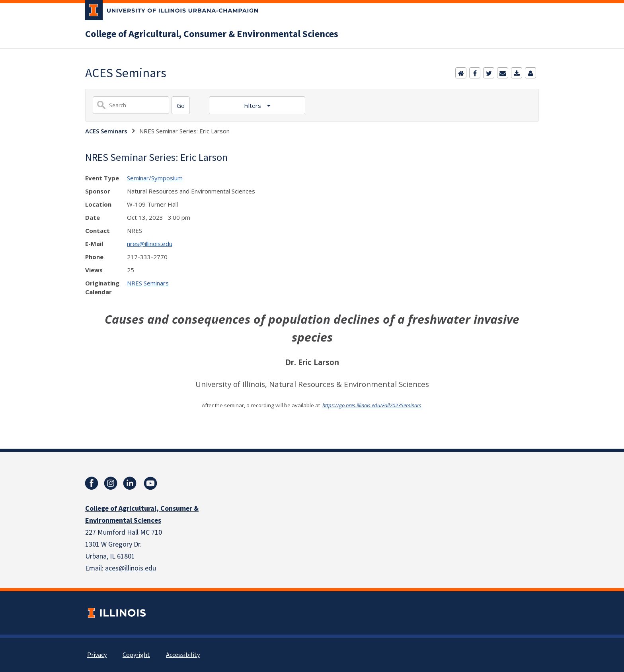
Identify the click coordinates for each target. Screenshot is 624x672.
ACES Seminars (106, 131)
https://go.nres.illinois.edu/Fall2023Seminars (372, 405)
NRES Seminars (148, 283)
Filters (253, 105)
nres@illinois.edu (150, 244)
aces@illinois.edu (131, 568)
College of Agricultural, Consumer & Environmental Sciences (212, 34)
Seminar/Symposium (155, 178)
